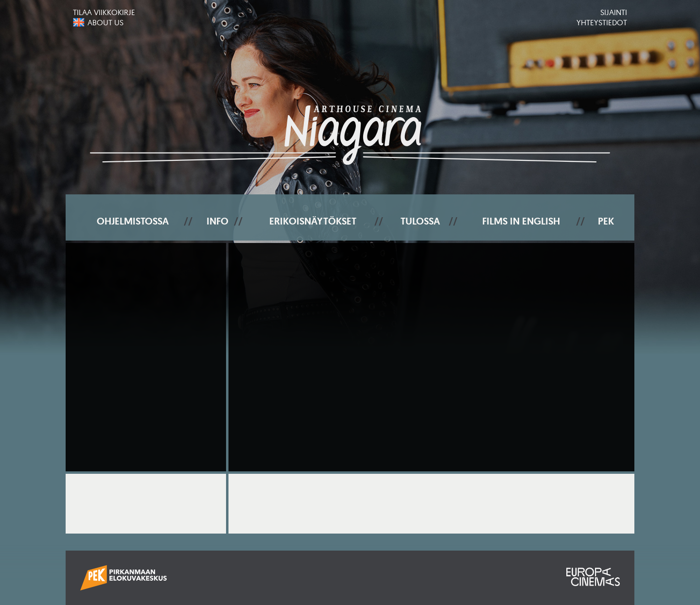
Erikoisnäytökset (313, 221)
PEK (606, 221)
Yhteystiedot (602, 22)
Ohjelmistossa (133, 221)
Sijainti (614, 12)
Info (218, 221)
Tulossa (420, 221)
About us (105, 22)
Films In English (521, 221)
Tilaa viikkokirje (104, 12)
